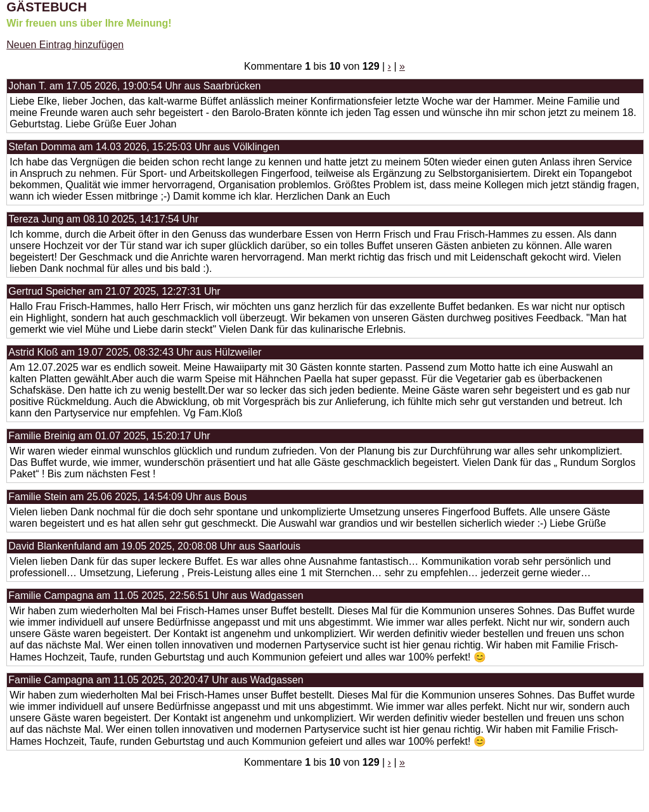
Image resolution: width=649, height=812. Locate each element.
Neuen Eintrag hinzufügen (65, 45)
